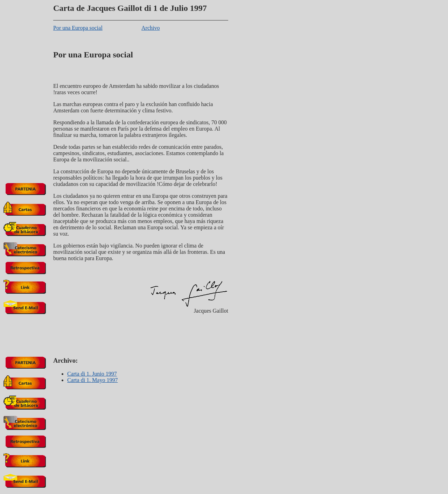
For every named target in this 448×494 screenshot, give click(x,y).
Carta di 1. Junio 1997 (92, 374)
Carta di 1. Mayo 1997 (92, 380)
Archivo (150, 28)
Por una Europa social (78, 28)
